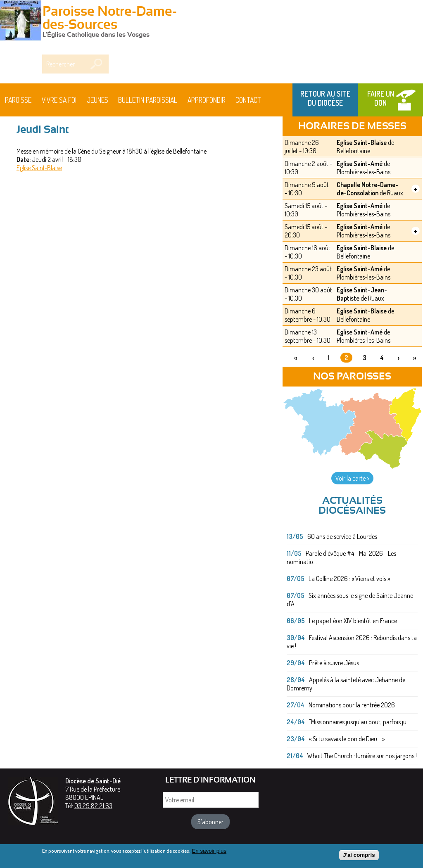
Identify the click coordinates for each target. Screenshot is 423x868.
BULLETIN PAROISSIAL (148, 100)
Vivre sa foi (59, 100)
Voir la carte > (352, 478)
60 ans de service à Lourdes (342, 536)
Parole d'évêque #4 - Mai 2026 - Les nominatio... (341, 557)
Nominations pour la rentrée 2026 (352, 705)
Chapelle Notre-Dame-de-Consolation (367, 189)
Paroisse (18, 100)
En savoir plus (209, 853)
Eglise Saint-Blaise (39, 168)
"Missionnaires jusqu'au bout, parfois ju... (360, 722)
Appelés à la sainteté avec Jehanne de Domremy (346, 684)
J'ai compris (359, 857)
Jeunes (97, 100)
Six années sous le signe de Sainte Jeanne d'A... (350, 600)
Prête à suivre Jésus (334, 663)
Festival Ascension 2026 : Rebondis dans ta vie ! (352, 642)
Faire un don (381, 98)
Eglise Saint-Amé (360, 164)
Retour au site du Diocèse (325, 98)
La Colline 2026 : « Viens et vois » (349, 579)
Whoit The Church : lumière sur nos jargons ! (362, 756)
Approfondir (207, 100)
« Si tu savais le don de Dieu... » (347, 739)
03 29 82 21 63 (93, 806)
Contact (248, 100)
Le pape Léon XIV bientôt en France (353, 621)
